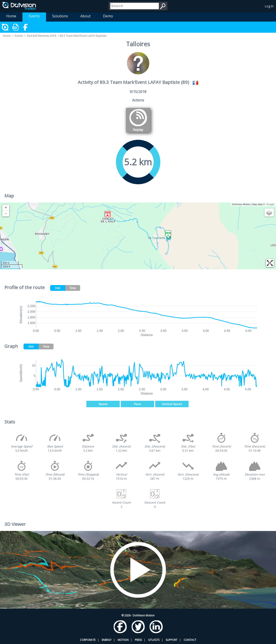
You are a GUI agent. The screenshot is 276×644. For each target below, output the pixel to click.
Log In (269, 6)
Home (11, 16)
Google (270, 204)
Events (34, 16)
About (85, 16)
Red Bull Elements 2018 (42, 36)
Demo (108, 16)
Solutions (60, 16)
